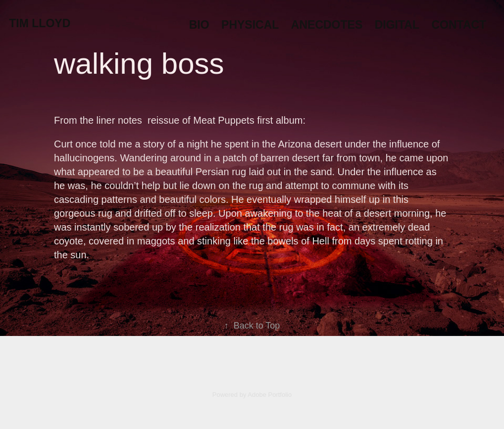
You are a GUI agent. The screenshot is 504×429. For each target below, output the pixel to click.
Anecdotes (327, 25)
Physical (250, 25)
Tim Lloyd (40, 23)
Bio (199, 25)
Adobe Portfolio (270, 395)
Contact (459, 25)
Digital (397, 25)
